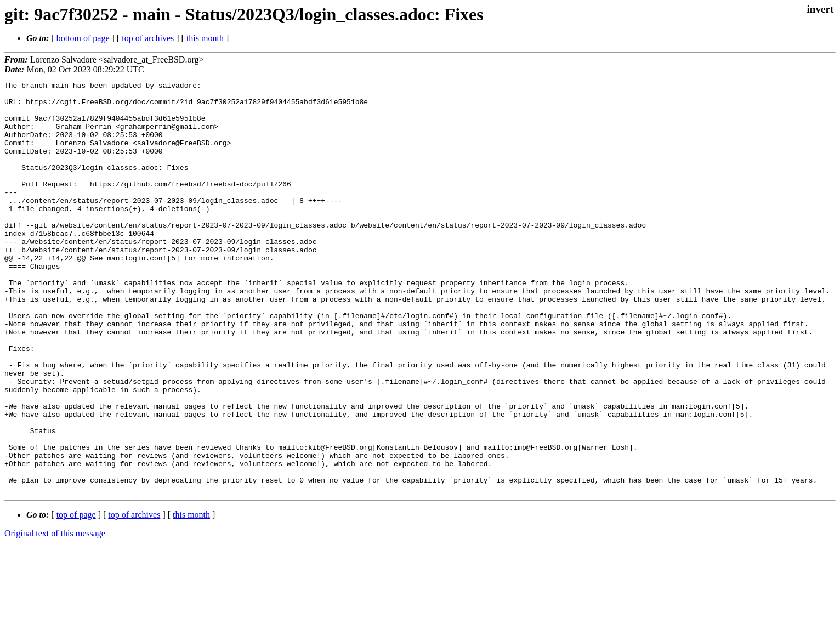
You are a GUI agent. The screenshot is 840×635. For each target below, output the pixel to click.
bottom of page (83, 38)
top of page (76, 597)
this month (205, 38)
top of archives (148, 38)
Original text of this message (55, 616)
